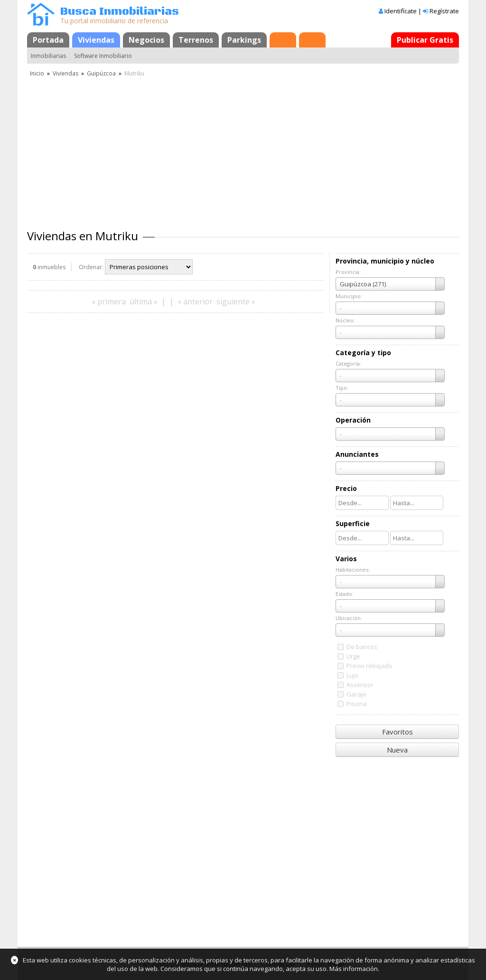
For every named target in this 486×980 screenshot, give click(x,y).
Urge (353, 656)
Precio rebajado (369, 666)
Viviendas (96, 40)
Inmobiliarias (48, 56)
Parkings (244, 40)
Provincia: (348, 272)
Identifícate (401, 11)
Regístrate (444, 11)
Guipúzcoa (101, 73)
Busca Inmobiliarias (120, 12)
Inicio (37, 73)
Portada (48, 40)
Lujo (352, 675)
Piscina (357, 704)
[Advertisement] (243, 150)
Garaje (356, 694)
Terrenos (196, 40)
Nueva (397, 750)
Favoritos (397, 732)
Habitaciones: (353, 570)
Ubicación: (349, 618)
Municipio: (349, 296)
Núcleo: (345, 320)
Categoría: (348, 363)
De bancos (362, 647)
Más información (354, 969)
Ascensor (360, 685)
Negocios (146, 40)
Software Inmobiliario (103, 56)
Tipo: (342, 388)
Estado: (345, 594)
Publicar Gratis (425, 40)
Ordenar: (91, 267)
